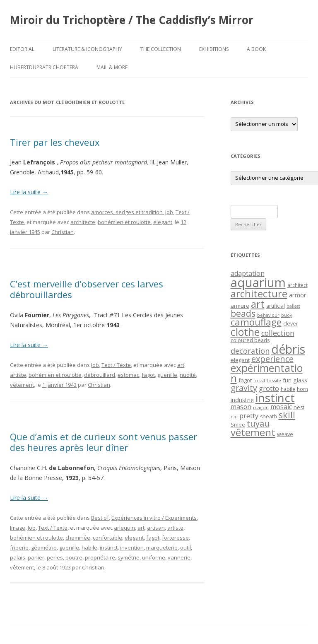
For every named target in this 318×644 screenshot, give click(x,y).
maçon (261, 407)
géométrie (44, 548)
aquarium (258, 282)
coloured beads (250, 340)
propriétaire (100, 557)
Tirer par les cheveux (55, 142)
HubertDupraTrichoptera (44, 67)
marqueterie (162, 548)
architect (298, 285)
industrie (242, 400)
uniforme (154, 557)
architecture (259, 294)
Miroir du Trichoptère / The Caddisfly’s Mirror (132, 20)
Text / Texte (116, 365)
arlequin (124, 528)
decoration (250, 351)
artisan (156, 528)
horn (302, 389)
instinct (109, 548)
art (181, 365)
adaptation (248, 273)
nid (234, 417)
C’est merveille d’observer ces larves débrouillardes (87, 289)
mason (241, 407)
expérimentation (267, 373)
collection (278, 333)
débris (288, 349)
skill (287, 415)
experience (272, 359)
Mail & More (112, 67)
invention (132, 548)
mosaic (281, 407)
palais (18, 557)
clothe (245, 332)
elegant (163, 222)
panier (36, 557)
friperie (19, 548)
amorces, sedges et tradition (127, 212)
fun (287, 380)
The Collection (161, 49)
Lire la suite (29, 192)
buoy (287, 315)
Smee (238, 425)
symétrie (129, 557)
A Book (256, 49)
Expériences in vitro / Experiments (154, 518)
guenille (167, 375)
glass (300, 380)
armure (240, 306)
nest (299, 407)
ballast (293, 306)
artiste (18, 375)
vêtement (22, 385)
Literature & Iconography (87, 49)
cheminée (78, 538)
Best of (100, 518)
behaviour (268, 315)
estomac (128, 375)
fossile (274, 380)
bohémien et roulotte (124, 222)
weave (285, 434)
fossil (259, 380)
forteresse (175, 538)
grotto (269, 388)
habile (89, 548)
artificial (276, 306)
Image (18, 528)
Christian (63, 232)
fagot (148, 375)
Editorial (22, 49)
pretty (249, 416)
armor (298, 295)
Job (169, 212)
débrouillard (100, 375)
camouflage (256, 322)
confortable (107, 538)
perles (55, 557)
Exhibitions (214, 49)
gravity (244, 388)
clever (291, 324)
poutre (74, 557)
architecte (83, 222)
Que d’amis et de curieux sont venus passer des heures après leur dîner (104, 442)
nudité (188, 375)
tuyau (258, 423)
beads (243, 313)
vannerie (179, 557)
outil (185, 548)
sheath (269, 416)
